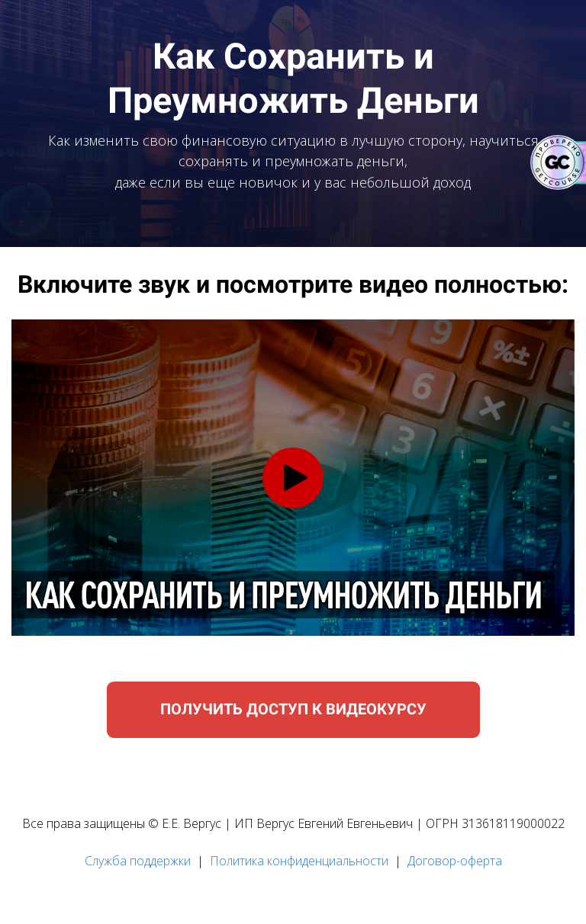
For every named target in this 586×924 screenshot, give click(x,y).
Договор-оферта (455, 861)
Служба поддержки (138, 861)
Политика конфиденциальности (299, 861)
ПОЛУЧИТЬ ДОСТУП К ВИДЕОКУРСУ (293, 709)
